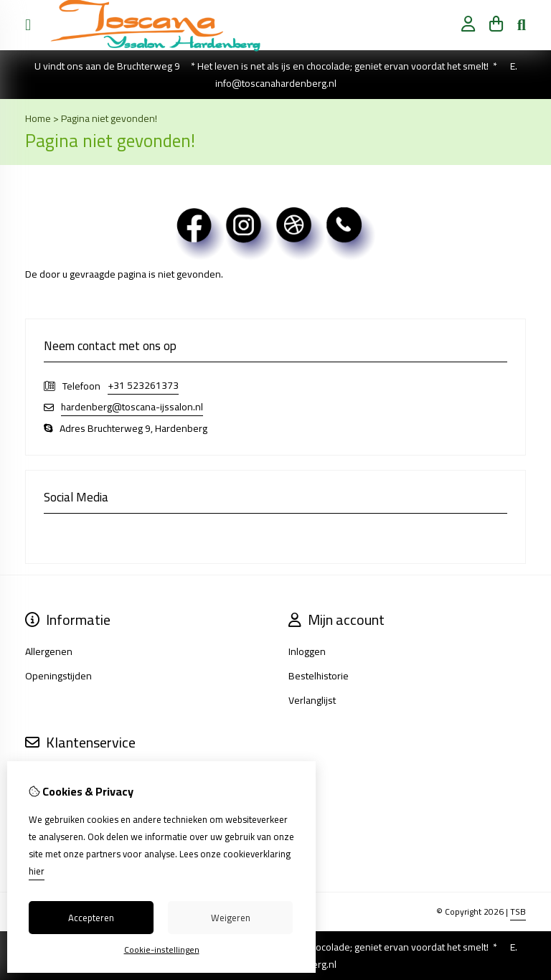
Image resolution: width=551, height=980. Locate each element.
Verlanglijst (312, 700)
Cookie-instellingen (162, 950)
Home (38, 118)
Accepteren (91, 918)
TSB (518, 911)
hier (37, 871)
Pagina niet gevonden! (109, 118)
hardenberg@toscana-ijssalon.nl (132, 407)
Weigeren (231, 918)
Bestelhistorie (319, 676)
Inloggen (307, 651)
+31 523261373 (143, 386)
